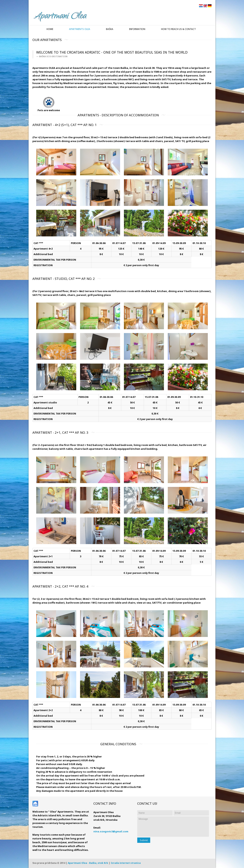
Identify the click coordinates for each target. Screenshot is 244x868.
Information (137, 29)
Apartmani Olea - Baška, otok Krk (88, 863)
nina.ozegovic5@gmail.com (111, 831)
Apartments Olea (80, 29)
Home (50, 29)
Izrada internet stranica (126, 863)
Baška (110, 29)
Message (173, 827)
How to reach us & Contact (178, 29)
